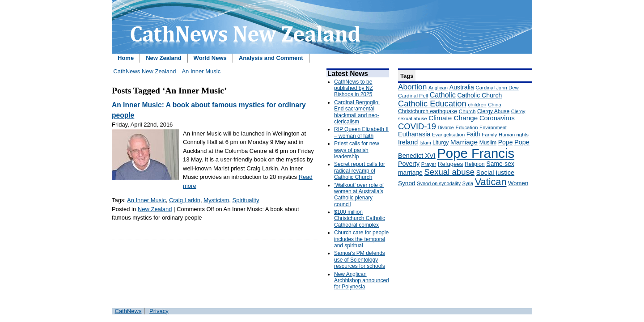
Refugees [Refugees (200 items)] (450, 164)
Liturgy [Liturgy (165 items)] (441, 143)
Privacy (159, 311)
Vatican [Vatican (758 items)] (491, 182)
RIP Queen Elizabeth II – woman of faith (361, 132)
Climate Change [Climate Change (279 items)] (453, 118)
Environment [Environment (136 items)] (493, 127)
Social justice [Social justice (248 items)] (495, 173)
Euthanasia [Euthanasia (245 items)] (414, 134)
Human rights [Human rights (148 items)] (514, 135)
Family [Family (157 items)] (489, 134)
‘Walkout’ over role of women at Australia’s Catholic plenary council (359, 195)
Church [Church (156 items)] (467, 111)
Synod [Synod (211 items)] (407, 183)
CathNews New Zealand (144, 71)
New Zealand (163, 58)
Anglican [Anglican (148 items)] (438, 88)
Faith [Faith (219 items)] (473, 134)
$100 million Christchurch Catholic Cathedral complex (360, 218)
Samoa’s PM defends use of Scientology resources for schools (360, 260)
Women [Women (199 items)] (518, 183)
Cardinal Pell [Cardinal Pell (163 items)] (413, 96)
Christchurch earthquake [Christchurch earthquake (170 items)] (428, 111)
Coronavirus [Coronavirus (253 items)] (497, 118)
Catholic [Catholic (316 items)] (443, 95)
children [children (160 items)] (477, 105)
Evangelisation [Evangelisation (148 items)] (448, 135)
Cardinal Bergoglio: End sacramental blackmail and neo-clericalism (357, 112)
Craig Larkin (185, 200)
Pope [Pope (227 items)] (506, 142)
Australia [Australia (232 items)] (462, 87)
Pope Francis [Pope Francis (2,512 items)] (476, 153)
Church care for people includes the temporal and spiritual (361, 239)
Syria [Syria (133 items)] (468, 183)
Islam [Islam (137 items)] (425, 143)
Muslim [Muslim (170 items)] (488, 143)
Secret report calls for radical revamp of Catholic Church (360, 171)
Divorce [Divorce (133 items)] (446, 127)
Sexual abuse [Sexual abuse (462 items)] (449, 172)
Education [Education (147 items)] (466, 127)
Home (126, 58)
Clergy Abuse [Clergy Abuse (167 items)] (493, 111)
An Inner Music (201, 71)
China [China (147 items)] (494, 105)
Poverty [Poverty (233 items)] (409, 164)
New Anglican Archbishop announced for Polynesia (362, 281)
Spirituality (246, 200)
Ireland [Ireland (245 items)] (408, 142)
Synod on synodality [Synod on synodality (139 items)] (439, 183)
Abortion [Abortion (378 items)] (412, 87)
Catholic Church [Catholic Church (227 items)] (479, 95)
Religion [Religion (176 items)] (475, 164)
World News (210, 58)
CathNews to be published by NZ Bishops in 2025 (354, 88)
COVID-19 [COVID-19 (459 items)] (417, 126)
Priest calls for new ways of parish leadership (357, 150)
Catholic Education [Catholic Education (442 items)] (432, 104)
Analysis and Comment (271, 58)
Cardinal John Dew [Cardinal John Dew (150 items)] (497, 88)
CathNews (128, 311)
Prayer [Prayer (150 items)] (429, 164)
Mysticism (216, 200)
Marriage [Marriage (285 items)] (464, 142)
